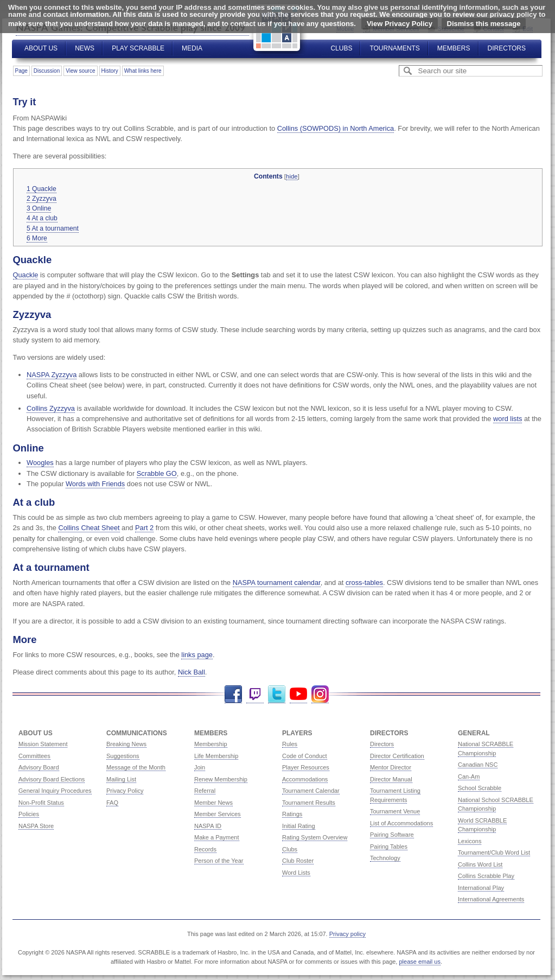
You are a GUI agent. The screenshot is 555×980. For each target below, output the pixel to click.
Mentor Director (391, 767)
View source (80, 71)
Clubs (341, 48)
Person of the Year (219, 861)
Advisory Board (39, 767)
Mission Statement (43, 744)
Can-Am (469, 777)
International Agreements (491, 899)
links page (197, 655)
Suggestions (123, 756)
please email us (420, 962)
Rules (290, 744)
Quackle (26, 275)
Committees (34, 756)
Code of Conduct (305, 756)
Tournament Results (309, 803)
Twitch (255, 694)
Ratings (292, 814)
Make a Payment (217, 837)
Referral (205, 791)
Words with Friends (95, 484)
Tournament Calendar (311, 791)
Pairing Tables (389, 847)
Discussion (47, 71)
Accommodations (305, 779)
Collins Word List (480, 864)
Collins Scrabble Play (486, 876)
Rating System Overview (315, 837)
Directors (507, 48)
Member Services (218, 814)
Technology (385, 858)
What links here (143, 71)
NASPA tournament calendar (277, 583)
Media (192, 48)
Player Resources (306, 767)
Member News (213, 803)
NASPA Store (36, 826)
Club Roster (298, 861)
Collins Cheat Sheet (89, 528)
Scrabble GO (157, 473)
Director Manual (391, 779)
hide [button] (292, 176)
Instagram (320, 694)
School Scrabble (480, 788)
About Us (41, 48)
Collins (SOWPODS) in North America (336, 128)
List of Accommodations (401, 823)
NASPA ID (208, 826)
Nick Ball (192, 672)
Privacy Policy (125, 791)
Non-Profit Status (41, 803)
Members (454, 48)
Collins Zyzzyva (51, 408)
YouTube (298, 694)
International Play (481, 888)
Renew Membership (221, 779)
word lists (508, 419)
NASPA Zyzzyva (52, 375)
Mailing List (121, 779)
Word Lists (296, 873)
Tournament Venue (395, 811)
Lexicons (470, 841)
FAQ (112, 803)
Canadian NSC (478, 765)
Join (200, 767)
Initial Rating (299, 826)
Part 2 (144, 528)
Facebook (233, 694)
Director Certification (397, 756)
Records (205, 849)
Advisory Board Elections (52, 779)
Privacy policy (347, 934)
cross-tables (364, 583)
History (110, 71)
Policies (29, 814)
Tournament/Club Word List (494, 852)
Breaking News (126, 744)
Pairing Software (392, 835)
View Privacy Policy (400, 24)
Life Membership (216, 756)
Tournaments (394, 48)
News (85, 48)
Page (21, 71)
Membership (211, 744)
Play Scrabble (138, 48)
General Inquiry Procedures (55, 791)
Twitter (277, 694)
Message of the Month (136, 767)
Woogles (40, 463)
